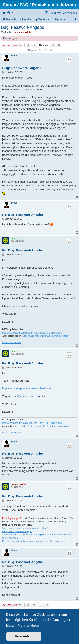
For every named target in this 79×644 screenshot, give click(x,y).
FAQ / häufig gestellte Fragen (17, 531)
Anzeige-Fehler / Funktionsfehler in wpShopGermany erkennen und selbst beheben (37, 536)
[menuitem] (11, 13)
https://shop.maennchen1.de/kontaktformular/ (46, 336)
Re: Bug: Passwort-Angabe (22, 215)
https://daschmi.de (11, 342)
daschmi (15, 238)
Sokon (14, 56)
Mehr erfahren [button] (28, 626)
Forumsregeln (10, 38)
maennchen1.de (23, 32)
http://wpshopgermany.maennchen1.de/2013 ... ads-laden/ (32, 333)
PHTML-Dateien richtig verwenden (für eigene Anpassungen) (33, 541)
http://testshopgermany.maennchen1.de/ (27, 388)
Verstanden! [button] (24, 636)
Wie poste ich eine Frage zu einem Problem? (25, 528)
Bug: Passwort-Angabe (23, 27)
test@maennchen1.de (26, 396)
